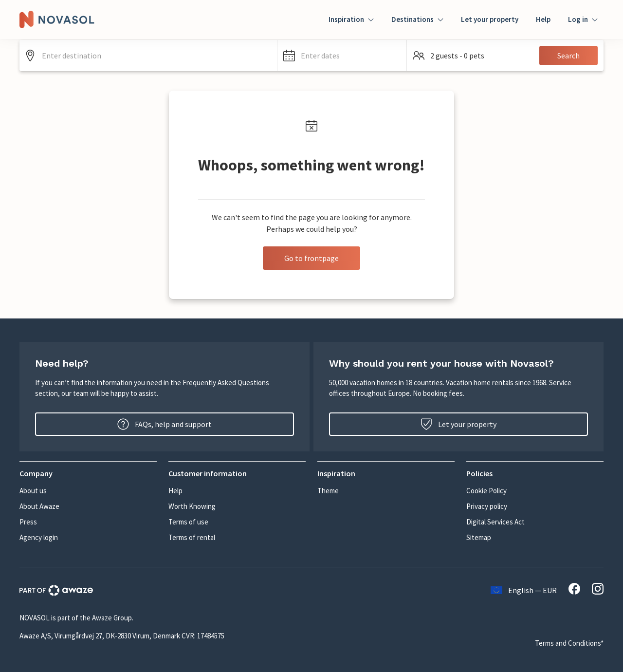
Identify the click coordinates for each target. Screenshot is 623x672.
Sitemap (479, 537)
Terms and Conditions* (569, 643)
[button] (342, 56)
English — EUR (524, 590)
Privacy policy (487, 506)
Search (568, 56)
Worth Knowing (192, 506)
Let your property (490, 19)
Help (543, 19)
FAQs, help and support (165, 424)
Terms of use (188, 522)
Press (28, 522)
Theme (328, 491)
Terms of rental (192, 537)
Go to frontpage (311, 258)
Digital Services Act (495, 522)
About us (33, 491)
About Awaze (39, 506)
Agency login (39, 537)
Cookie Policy (486, 491)
